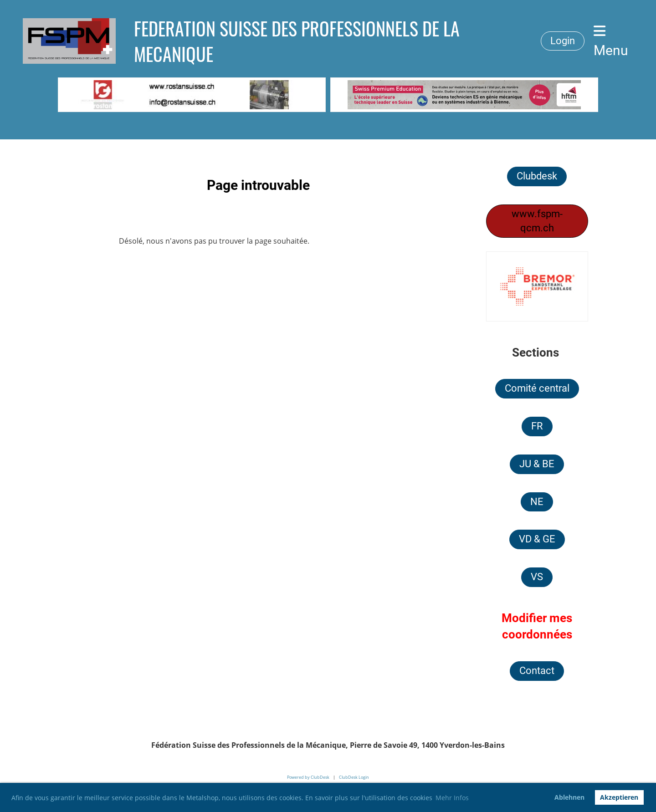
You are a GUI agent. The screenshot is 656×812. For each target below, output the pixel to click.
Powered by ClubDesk (308, 777)
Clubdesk (537, 176)
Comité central (537, 388)
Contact (537, 671)
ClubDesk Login (354, 777)
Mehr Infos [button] (452, 798)
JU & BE (537, 464)
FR (537, 426)
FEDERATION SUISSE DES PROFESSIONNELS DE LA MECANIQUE (297, 41)
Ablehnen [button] (569, 797)
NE (537, 502)
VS (537, 577)
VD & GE (537, 539)
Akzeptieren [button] (619, 797)
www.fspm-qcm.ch (537, 221)
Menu (611, 41)
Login (563, 41)
